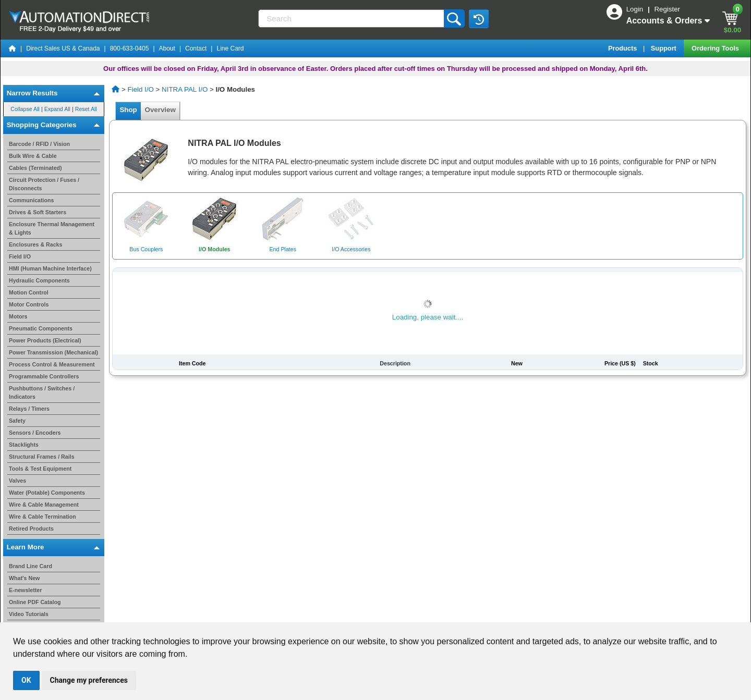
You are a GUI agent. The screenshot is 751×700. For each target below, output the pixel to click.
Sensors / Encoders (35, 433)
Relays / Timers (29, 409)
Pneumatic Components (41, 328)
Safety (17, 421)
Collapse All (25, 109)
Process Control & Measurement (52, 364)
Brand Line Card (31, 566)
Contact (196, 48)
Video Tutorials (29, 614)
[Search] (352, 19)
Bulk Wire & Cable (33, 156)
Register (667, 9)
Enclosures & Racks (35, 244)
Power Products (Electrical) (45, 340)
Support (665, 48)
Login (636, 9)
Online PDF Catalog (35, 602)
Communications (31, 200)
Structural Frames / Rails (42, 457)
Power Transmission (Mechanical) (53, 352)
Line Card (230, 48)
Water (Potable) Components (47, 493)
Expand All (57, 109)
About (167, 48)
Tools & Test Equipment (40, 469)
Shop (128, 110)
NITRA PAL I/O (185, 89)
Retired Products (31, 529)
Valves (17, 481)
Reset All (86, 109)
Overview (160, 110)
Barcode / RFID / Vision (39, 144)
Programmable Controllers (44, 376)
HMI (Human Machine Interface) (50, 268)
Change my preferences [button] (89, 680)
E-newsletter (25, 590)
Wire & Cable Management (44, 505)
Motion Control (29, 292)
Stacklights (24, 445)
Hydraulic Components (39, 280)
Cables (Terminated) (35, 168)
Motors (18, 316)
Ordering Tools (716, 48)
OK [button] (26, 680)
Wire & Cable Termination (43, 517)
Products (623, 48)
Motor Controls (29, 304)
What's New (24, 578)
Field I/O (20, 256)
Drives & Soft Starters (38, 212)
